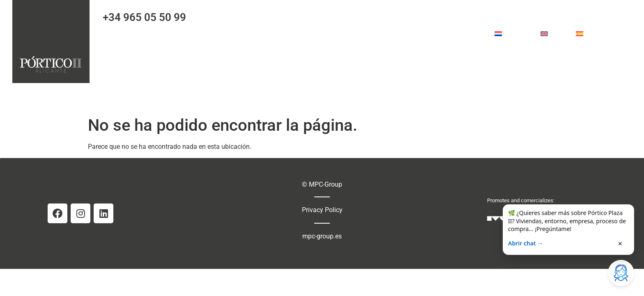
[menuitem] (513, 34)
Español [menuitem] (597, 34)
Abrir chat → (526, 243)
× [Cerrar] (620, 243)
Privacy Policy (322, 210)
